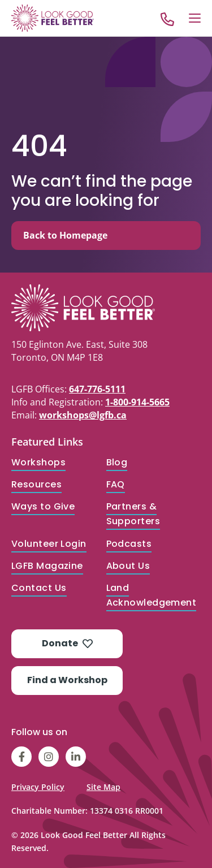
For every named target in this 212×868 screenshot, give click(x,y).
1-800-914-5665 (137, 402)
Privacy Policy (38, 787)
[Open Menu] (195, 18)
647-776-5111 (97, 389)
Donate (67, 643)
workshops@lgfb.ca (83, 415)
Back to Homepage (65, 235)
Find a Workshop (67, 680)
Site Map (103, 787)
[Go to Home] (53, 18)
